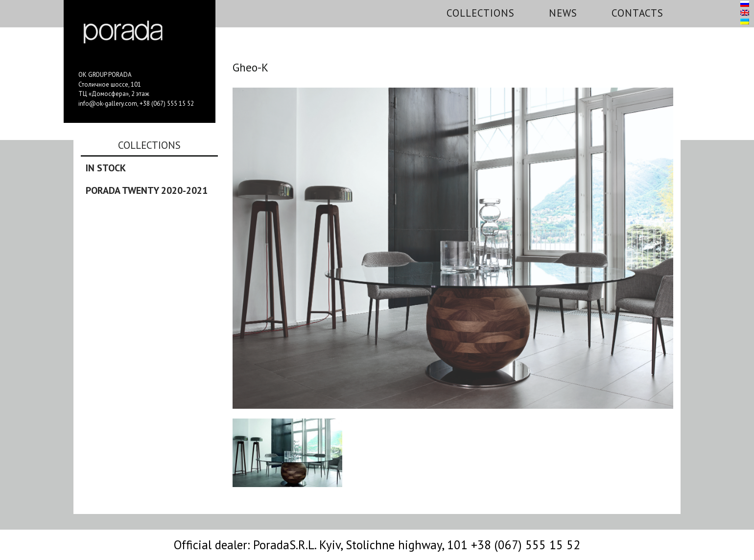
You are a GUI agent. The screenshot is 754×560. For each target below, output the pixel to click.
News (563, 13)
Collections (481, 13)
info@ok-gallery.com (108, 104)
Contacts (637, 13)
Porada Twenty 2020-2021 (147, 190)
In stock (106, 168)
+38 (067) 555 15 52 (167, 104)
